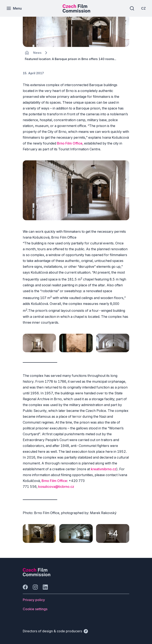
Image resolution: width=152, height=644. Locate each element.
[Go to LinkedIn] (45, 587)
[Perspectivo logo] (37, 575)
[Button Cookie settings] (35, 609)
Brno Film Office (70, 143)
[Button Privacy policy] (34, 600)
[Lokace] (37, 53)
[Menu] (14, 8)
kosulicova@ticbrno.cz (56, 487)
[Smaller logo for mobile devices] (76, 11)
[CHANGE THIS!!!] (27, 53)
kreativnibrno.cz (104, 469)
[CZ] (143, 8)
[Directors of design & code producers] (55, 631)
